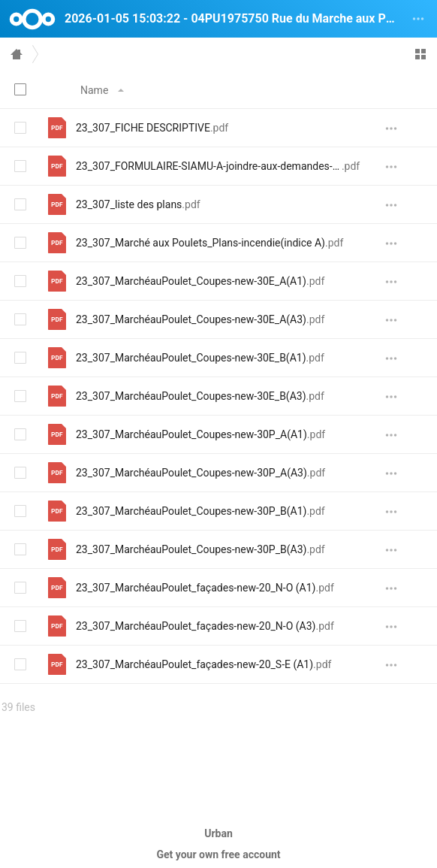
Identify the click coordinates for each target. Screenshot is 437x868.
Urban (218, 833)
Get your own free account (218, 854)
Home (17, 54)
